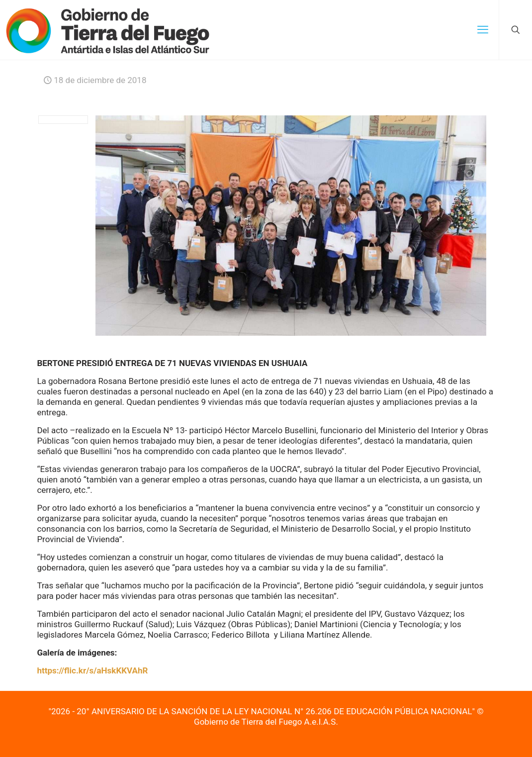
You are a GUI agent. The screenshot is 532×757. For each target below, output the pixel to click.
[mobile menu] (483, 30)
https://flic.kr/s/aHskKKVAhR (92, 670)
